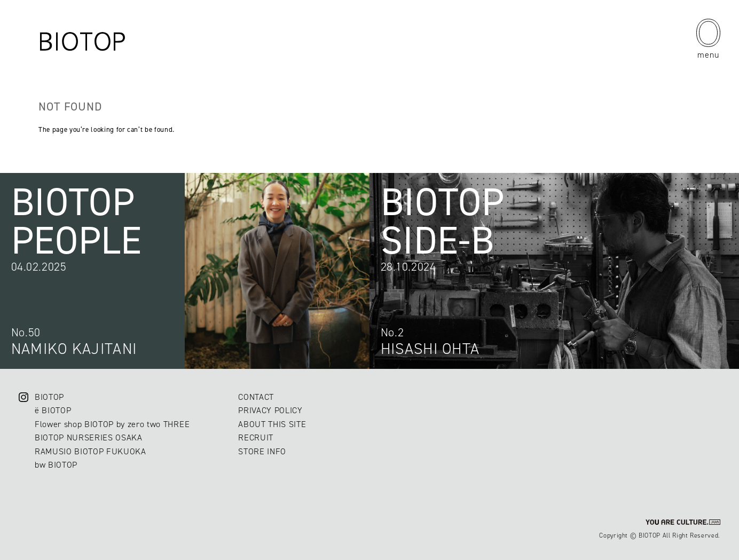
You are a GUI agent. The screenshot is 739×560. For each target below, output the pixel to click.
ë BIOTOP (53, 410)
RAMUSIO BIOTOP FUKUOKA (91, 451)
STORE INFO (262, 451)
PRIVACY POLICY (270, 410)
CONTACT (256, 397)
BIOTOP (49, 397)
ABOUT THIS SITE (272, 424)
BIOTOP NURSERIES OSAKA (89, 437)
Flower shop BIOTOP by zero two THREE (112, 424)
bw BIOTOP (56, 465)
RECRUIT (256, 437)
